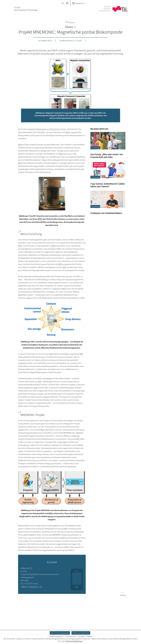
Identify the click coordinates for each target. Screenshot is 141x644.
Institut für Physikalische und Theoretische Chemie (47, 129)
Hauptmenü (78, 3)
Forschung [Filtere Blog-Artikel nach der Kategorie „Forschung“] (95, 148)
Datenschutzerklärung (74, 641)
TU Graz (70, 22)
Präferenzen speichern (81, 633)
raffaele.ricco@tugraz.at (30, 587)
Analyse (81, 636)
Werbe (89, 636)
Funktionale (70, 636)
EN (63, 3)
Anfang (122, 594)
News (71, 27)
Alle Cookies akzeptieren (60, 633)
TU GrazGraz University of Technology (26, 9)
